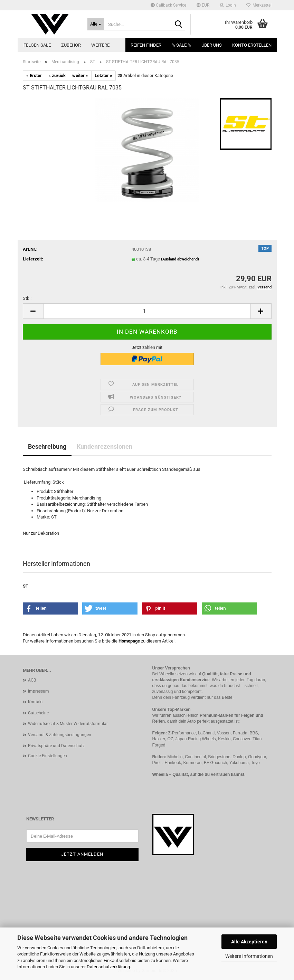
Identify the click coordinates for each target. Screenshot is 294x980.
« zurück (57, 75)
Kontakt (35, 702)
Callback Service (168, 5)
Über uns (212, 45)
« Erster (34, 75)
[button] (203, 5)
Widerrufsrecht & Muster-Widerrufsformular (68, 724)
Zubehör (71, 45)
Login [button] (228, 5)
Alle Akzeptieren (249, 942)
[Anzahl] (147, 311)
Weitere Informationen (249, 956)
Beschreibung (47, 446)
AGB (32, 680)
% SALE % (181, 45)
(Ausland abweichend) (180, 259)
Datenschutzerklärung (108, 967)
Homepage (129, 641)
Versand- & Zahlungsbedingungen (60, 735)
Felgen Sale (37, 45)
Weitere (100, 45)
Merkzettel (259, 5)
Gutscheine (38, 713)
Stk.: (27, 298)
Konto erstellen (252, 45)
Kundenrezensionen (105, 446)
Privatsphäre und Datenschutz (56, 746)
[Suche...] (96, 24)
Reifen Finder (146, 45)
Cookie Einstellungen (48, 756)
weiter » (80, 75)
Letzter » (103, 75)
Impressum (39, 691)
